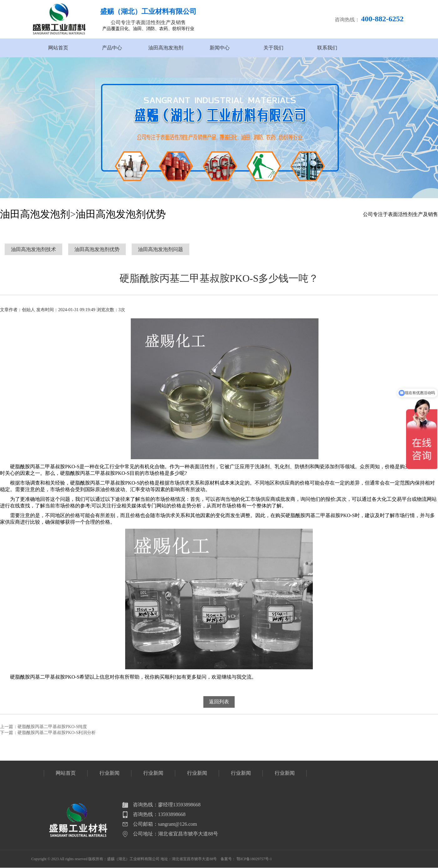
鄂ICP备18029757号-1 (254, 859)
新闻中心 (220, 48)
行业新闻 (109, 773)
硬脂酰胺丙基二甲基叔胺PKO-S (45, 677)
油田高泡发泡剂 (166, 48)
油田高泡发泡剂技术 (33, 249)
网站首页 (58, 48)
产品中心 (112, 48)
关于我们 (273, 48)
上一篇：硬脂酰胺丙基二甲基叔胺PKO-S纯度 (43, 727)
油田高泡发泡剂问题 (160, 249)
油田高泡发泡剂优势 (121, 214)
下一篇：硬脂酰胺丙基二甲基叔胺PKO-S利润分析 (48, 733)
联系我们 (327, 48)
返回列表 (219, 702)
